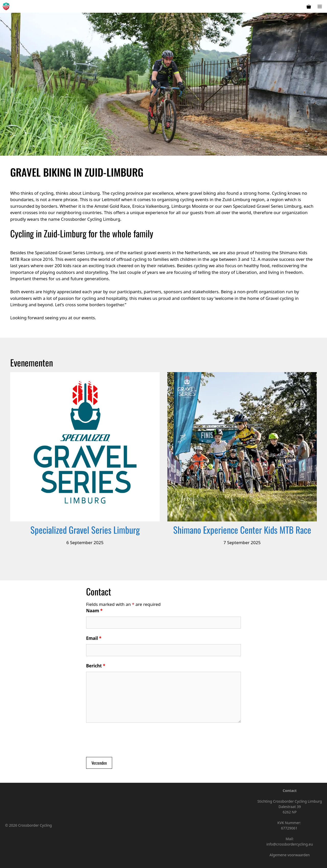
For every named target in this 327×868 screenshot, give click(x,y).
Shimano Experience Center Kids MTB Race (242, 530)
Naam (94, 611)
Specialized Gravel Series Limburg (85, 530)
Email (94, 638)
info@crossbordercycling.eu (290, 844)
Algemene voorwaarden (290, 855)
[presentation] (125, 741)
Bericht (96, 666)
